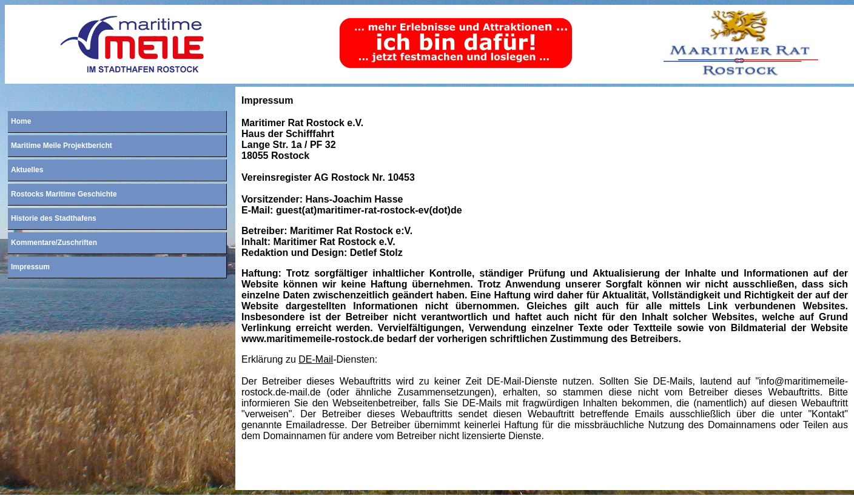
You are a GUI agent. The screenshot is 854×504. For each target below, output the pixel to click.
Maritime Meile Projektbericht (62, 146)
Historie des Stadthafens (54, 218)
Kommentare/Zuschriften (54, 243)
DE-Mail (316, 359)
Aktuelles (27, 170)
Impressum (30, 267)
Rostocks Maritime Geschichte (64, 194)
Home (21, 121)
